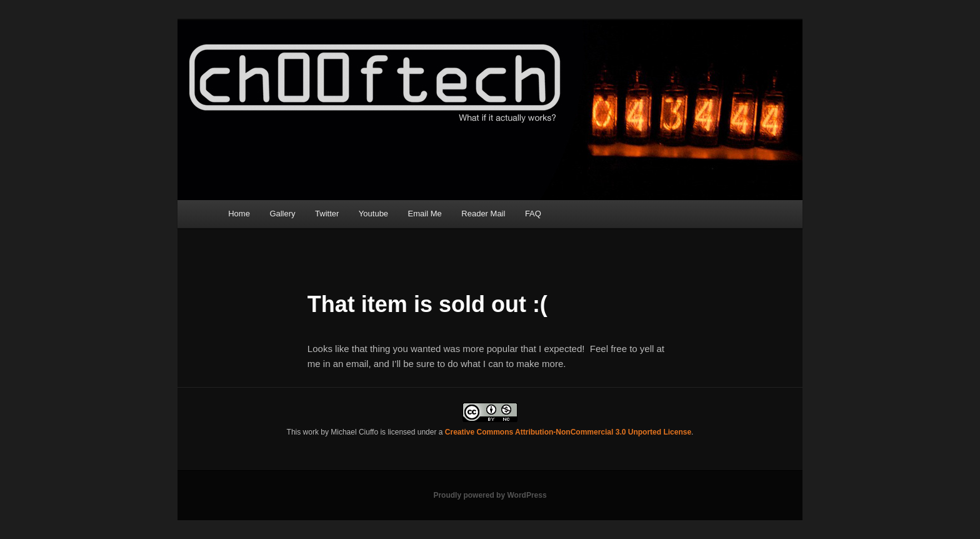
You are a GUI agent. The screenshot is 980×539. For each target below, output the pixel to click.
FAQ (533, 214)
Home (239, 214)
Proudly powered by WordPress (490, 495)
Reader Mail (483, 214)
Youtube (373, 214)
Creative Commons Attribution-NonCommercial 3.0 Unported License (568, 432)
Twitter (327, 214)
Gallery (282, 214)
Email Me (425, 214)
